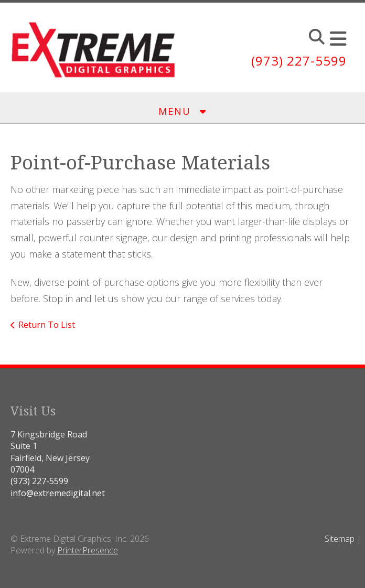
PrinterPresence (88, 550)
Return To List (47, 325)
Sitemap (340, 539)
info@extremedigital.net (58, 493)
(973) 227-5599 (299, 61)
